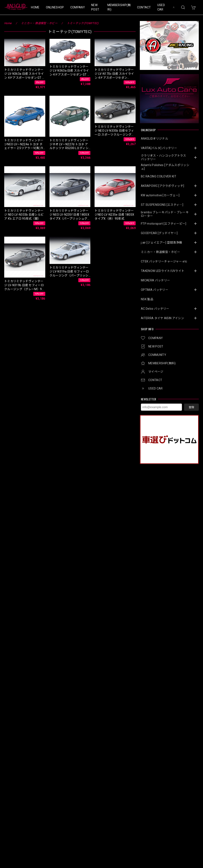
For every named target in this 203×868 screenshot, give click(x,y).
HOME (35, 7)
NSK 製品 (147, 299)
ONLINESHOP (55, 7)
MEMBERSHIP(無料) (119, 7)
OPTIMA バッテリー (155, 290)
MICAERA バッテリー (155, 280)
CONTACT (144, 7)
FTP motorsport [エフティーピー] (164, 224)
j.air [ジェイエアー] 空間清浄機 (161, 243)
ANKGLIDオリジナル (154, 139)
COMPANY (78, 7)
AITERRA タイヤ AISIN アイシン (162, 318)
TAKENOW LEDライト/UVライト (163, 271)
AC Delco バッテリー (155, 309)
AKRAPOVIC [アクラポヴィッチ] (162, 186)
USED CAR (161, 7)
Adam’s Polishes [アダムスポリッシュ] (165, 167)
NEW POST (95, 7)
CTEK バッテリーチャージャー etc (164, 261)
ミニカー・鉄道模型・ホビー (160, 252)
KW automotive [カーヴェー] (160, 195)
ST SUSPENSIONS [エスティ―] (162, 205)
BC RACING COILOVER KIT (159, 176)
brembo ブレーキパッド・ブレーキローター (165, 214)
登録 (191, 407)
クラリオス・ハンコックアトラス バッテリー (165, 157)
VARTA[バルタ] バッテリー (159, 148)
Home (8, 23)
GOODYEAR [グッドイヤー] (159, 233)
